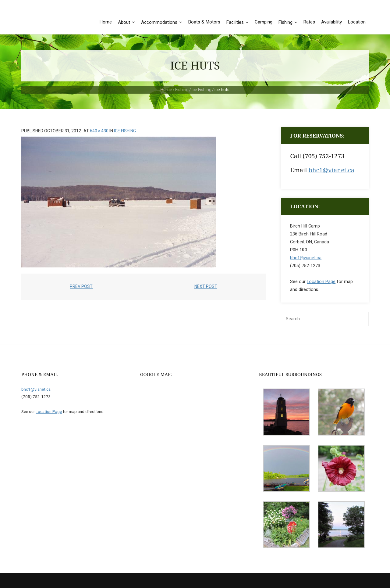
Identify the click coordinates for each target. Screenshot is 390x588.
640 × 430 (99, 131)
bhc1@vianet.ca (331, 170)
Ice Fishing (202, 90)
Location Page (321, 282)
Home (166, 90)
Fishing (182, 90)
